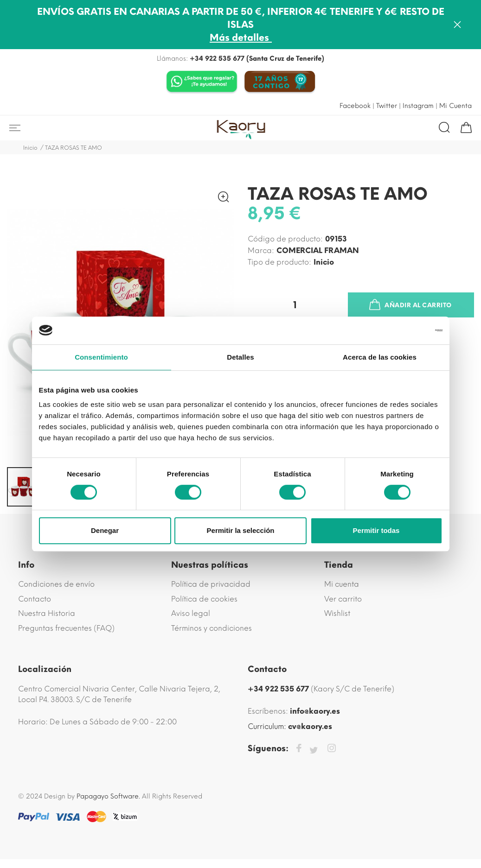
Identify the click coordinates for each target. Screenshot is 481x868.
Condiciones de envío (56, 584)
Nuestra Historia (47, 613)
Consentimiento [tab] (101, 357)
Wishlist (337, 613)
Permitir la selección (241, 530)
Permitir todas (376, 530)
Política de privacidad (211, 584)
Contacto (35, 599)
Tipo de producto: (279, 262)
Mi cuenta (342, 584)
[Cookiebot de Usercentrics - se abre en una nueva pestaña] (402, 330)
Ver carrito (343, 599)
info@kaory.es (315, 711)
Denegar (105, 530)
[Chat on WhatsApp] (202, 82)
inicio (324, 262)
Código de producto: (285, 239)
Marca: (261, 250)
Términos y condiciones (212, 628)
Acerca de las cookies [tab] (380, 357)
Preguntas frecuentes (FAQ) (66, 628)
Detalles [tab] (240, 357)
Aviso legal (191, 613)
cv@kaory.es (310, 726)
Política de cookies (204, 599)
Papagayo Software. (108, 796)
